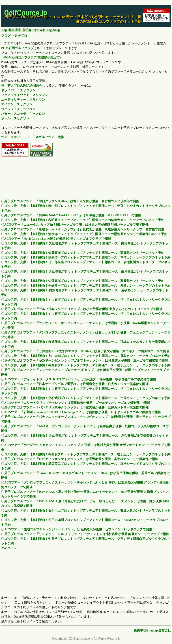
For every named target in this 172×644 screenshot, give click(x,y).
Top (4, 30)
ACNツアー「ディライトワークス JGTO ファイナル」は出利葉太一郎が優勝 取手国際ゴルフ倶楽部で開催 (80, 379)
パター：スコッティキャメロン (23, 114)
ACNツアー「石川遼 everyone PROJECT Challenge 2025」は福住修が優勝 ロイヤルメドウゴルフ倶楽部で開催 (83, 412)
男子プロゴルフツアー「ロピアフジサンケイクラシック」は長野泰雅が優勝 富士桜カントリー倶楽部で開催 (81, 459)
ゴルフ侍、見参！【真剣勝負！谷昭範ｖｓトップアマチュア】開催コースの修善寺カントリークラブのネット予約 (84, 220)
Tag (49, 30)
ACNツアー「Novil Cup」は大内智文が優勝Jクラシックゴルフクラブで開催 (58, 239)
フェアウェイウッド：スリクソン (25, 95)
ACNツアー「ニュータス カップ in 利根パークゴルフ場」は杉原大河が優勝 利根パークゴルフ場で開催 (76, 225)
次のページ (9, 548)
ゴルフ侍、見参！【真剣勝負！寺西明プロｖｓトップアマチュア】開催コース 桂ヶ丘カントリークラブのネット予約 (87, 365)
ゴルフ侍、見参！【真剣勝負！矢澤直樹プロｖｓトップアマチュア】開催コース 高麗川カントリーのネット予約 (84, 253)
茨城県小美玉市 (49, 57)
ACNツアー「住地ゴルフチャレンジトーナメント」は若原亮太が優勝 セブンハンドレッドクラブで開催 (78, 529)
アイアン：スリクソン (17, 104)
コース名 (39, 30)
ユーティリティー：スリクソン (23, 100)
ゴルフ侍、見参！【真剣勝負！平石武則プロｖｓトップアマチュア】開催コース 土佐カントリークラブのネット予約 (87, 398)
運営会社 (165, 630)
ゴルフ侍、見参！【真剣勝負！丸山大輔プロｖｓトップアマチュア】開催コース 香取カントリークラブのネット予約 (87, 356)
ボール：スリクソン (15, 118)
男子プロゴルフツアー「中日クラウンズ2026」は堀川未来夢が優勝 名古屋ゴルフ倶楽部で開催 (72, 201)
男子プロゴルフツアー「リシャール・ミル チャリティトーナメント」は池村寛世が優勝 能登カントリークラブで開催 (87, 534)
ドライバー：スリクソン (18, 90)
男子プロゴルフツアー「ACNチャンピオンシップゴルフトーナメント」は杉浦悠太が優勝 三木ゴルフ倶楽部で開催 (86, 361)
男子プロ (21, 36)
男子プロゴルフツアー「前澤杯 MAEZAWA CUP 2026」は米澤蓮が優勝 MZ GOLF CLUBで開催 (73, 215)
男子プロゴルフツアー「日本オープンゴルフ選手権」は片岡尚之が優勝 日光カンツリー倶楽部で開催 (76, 384)
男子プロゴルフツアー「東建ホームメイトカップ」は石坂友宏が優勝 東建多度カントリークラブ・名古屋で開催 (84, 229)
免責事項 (140, 630)
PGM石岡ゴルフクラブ (17, 48)
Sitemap (152, 630)
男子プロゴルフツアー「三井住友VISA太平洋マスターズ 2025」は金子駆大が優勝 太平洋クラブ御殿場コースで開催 (87, 351)
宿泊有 (27, 30)
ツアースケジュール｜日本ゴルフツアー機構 (32, 137)
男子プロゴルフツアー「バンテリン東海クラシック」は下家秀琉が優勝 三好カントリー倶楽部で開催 (76, 407)
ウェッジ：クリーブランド (20, 109)
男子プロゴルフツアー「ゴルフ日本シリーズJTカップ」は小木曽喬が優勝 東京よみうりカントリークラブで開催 (83, 309)
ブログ (6, 36)
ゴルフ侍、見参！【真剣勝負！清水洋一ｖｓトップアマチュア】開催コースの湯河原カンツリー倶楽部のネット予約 (86, 234)
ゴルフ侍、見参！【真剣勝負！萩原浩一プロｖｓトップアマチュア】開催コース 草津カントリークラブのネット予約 (87, 257)
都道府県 (15, 30)
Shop (56, 30)
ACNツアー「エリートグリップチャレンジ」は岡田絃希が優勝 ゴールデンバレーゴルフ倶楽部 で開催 (77, 403)
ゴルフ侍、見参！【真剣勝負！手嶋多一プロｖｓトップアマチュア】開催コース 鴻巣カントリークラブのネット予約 (87, 286)
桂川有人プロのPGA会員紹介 (22, 86)
